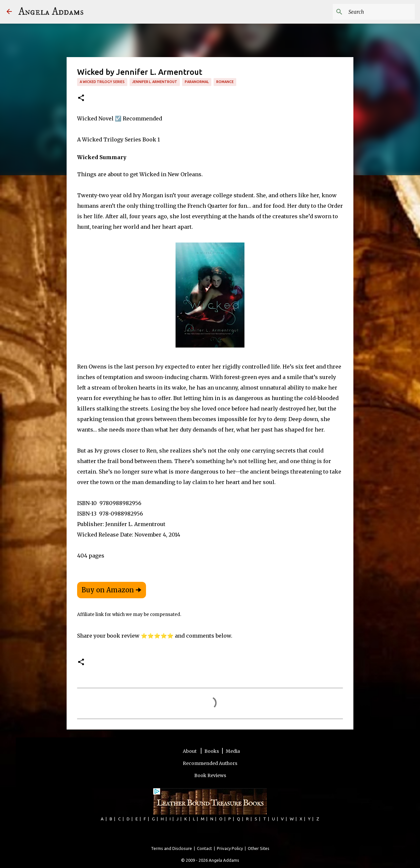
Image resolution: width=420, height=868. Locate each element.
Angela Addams (51, 12)
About (190, 751)
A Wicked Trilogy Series (102, 82)
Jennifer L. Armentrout (155, 82)
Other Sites (259, 848)
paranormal (197, 82)
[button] (81, 98)
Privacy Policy (230, 848)
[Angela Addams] (9, 12)
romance (225, 82)
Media (233, 751)
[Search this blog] (380, 12)
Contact (204, 848)
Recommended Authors (210, 763)
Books (212, 751)
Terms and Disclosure (171, 848)
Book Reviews (210, 775)
